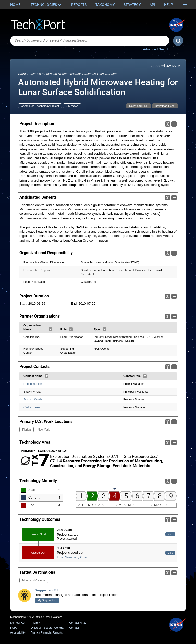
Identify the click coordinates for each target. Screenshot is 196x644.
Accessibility (18, 632)
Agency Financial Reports (47, 632)
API (152, 5)
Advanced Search (156, 49)
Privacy (35, 623)
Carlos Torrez (32, 407)
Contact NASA (78, 623)
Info (168, 124)
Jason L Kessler (33, 399)
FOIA (14, 628)
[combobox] (90, 41)
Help (169, 5)
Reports (79, 5)
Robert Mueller (33, 384)
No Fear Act (18, 623)
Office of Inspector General (47, 628)
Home (15, 5)
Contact (74, 628)
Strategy (132, 5)
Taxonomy (105, 5)
